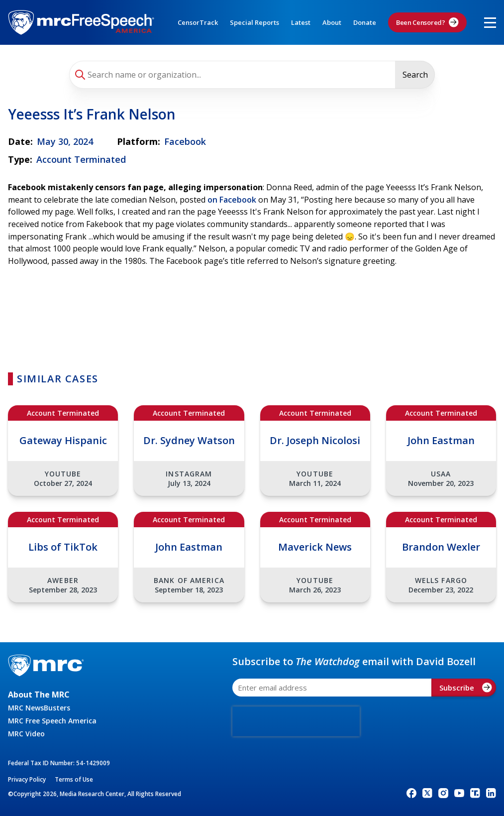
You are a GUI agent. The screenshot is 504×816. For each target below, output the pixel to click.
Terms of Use (74, 779)
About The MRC (39, 695)
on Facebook (232, 200)
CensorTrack (198, 22)
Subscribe (466, 688)
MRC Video (26, 734)
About (332, 22)
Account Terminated (81, 159)
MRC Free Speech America (52, 721)
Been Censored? (427, 22)
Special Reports (254, 22)
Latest (301, 22)
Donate (365, 22)
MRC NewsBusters (39, 708)
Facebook (185, 141)
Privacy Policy (27, 779)
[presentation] (296, 721)
